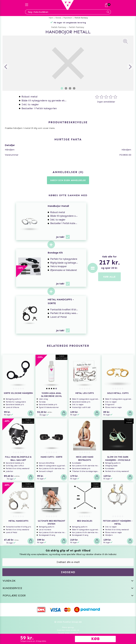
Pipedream (68, 18)
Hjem (51, 18)
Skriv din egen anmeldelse (68, 180)
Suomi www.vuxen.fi (68, 633)
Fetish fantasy (81, 18)
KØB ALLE (109, 277)
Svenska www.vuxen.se (68, 630)
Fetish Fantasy (76, 27)
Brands (58, 18)
